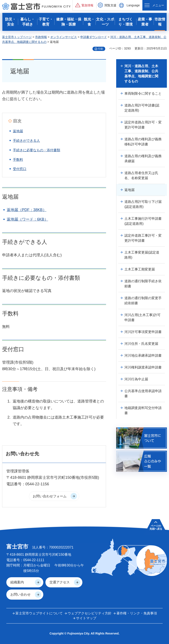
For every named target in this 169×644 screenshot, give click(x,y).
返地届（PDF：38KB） (27, 210)
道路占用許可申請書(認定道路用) (142, 108)
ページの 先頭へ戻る (156, 527)
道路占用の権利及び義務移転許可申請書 (143, 142)
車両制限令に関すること (143, 93)
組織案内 (17, 582)
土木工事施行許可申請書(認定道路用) (143, 221)
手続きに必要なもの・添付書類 (37, 150)
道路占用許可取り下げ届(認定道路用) (143, 204)
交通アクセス (60, 582)
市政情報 (41, 37)
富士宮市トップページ (17, 37)
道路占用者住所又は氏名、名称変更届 (141, 175)
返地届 (18, 131)
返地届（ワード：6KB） (27, 219)
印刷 (101, 49)
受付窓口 (20, 169)
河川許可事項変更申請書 (143, 332)
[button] (84, 5)
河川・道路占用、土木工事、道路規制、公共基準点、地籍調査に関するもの (141, 74)
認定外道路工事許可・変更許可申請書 (143, 238)
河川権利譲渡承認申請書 (143, 367)
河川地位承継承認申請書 (143, 355)
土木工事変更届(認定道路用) (142, 255)
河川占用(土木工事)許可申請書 (142, 317)
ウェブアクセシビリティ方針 (90, 613)
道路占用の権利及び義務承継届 (143, 159)
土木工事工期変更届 (140, 269)
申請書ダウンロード (94, 37)
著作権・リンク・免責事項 (137, 613)
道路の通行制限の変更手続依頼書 (143, 301)
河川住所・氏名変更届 (141, 344)
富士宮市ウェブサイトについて (39, 613)
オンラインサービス (64, 37)
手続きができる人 (26, 141)
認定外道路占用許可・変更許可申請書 (143, 125)
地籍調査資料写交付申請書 (143, 410)
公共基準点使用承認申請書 (143, 394)
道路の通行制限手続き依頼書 (143, 284)
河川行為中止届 (136, 379)
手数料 (18, 160)
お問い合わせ (20, 594)
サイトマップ (86, 618)
